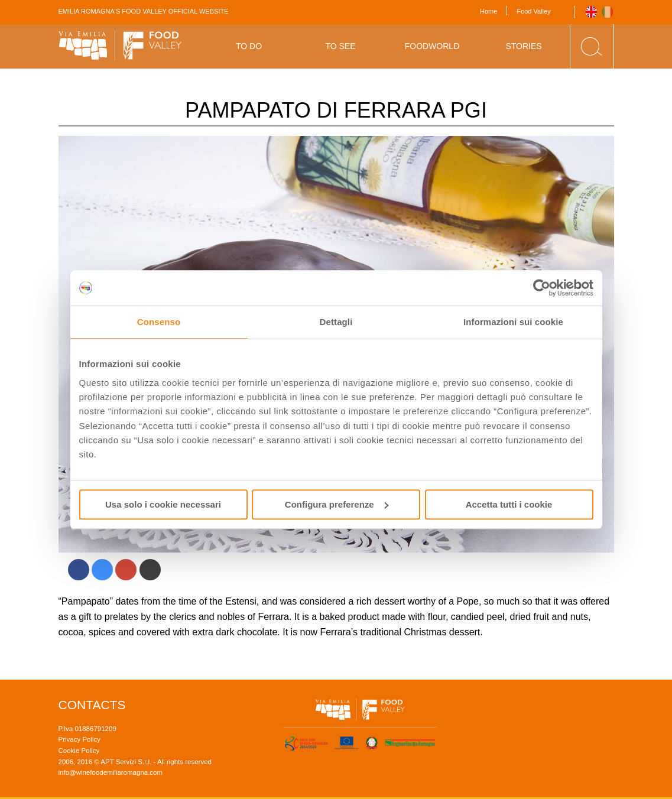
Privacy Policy (80, 739)
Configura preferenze (337, 504)
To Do (249, 46)
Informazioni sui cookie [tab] (513, 322)
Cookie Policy (79, 751)
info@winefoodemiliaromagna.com (111, 772)
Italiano (608, 12)
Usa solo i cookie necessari (163, 504)
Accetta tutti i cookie (509, 504)
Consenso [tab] (159, 322)
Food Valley (533, 11)
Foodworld (432, 46)
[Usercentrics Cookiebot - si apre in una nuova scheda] (542, 288)
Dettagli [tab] (336, 322)
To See (340, 46)
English (591, 12)
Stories (523, 46)
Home (488, 11)
